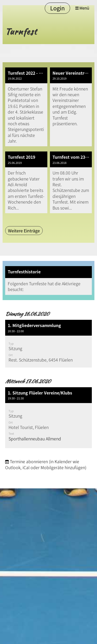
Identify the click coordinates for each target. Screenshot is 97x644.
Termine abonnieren (29, 461)
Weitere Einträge (24, 231)
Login (57, 8)
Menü (82, 8)
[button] (48, 344)
